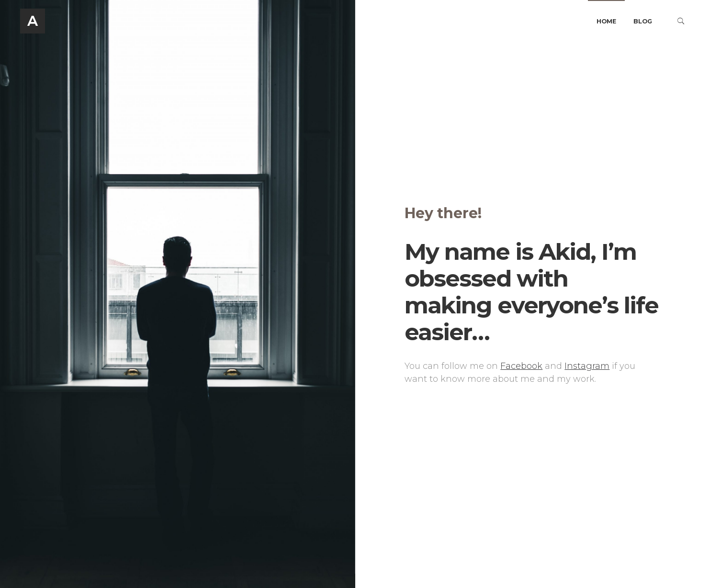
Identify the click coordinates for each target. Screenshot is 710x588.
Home (606, 21)
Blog (643, 21)
